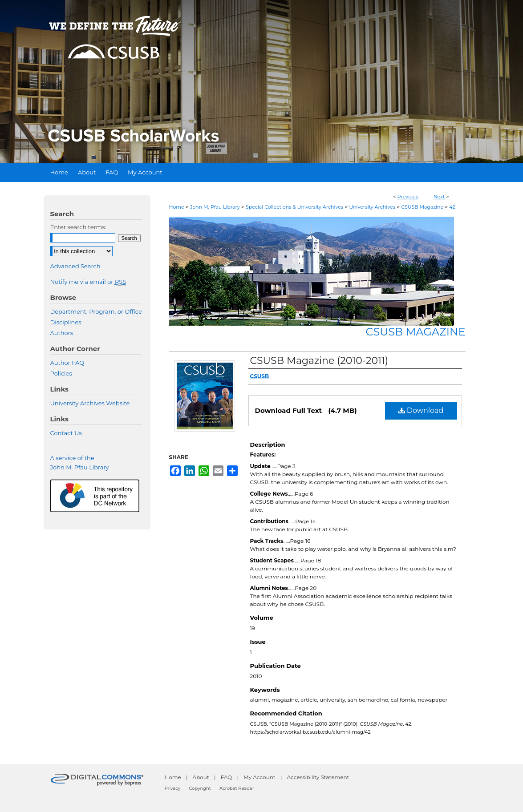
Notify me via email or (88, 282)
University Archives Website (90, 403)
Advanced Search (75, 266)
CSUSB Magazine (422, 207)
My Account (259, 777)
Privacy (173, 788)
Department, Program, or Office (96, 311)
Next (439, 197)
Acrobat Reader (237, 788)
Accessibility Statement (318, 777)
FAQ (227, 777)
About (201, 777)
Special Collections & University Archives (294, 207)
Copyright (200, 788)
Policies (61, 373)
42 (452, 207)
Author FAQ (67, 363)
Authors (62, 333)
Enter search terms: (78, 227)
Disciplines (66, 322)
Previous (408, 197)
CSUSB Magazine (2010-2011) (319, 361)
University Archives (372, 207)
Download (421, 410)
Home (177, 207)
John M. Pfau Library (215, 207)
